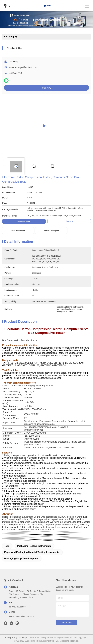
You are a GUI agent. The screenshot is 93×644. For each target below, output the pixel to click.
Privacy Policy (11, 637)
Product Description (51, 231)
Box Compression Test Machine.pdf (20, 340)
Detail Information (18, 231)
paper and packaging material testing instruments (32, 552)
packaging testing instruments (34, 546)
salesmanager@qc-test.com (23, 67)
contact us (66, 623)
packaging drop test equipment (22, 558)
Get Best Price (24, 221)
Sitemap (23, 637)
